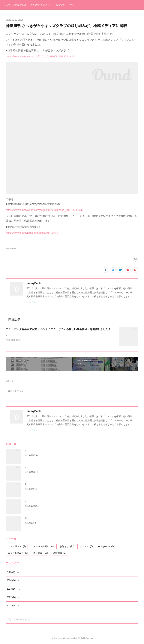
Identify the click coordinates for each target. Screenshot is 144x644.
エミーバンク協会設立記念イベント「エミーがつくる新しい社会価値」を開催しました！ (58, 329)
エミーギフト (17, 547)
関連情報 (60, 553)
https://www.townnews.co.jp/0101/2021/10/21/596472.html (40, 56)
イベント (86, 547)
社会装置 (40, 553)
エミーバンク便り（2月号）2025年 (42, 518)
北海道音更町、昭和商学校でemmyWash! (45, 485)
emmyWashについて (40, 5)
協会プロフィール (65, 5)
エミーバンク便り (43, 547)
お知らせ (67, 547)
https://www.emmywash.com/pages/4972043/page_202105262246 (45, 210)
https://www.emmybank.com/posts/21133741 (32, 233)
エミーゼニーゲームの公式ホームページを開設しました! (53, 451)
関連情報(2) (11, 249)
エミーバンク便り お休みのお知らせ (43, 502)
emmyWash (107, 547)
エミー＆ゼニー (18, 553)
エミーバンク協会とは (15, 5)
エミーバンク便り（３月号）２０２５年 (45, 468)
